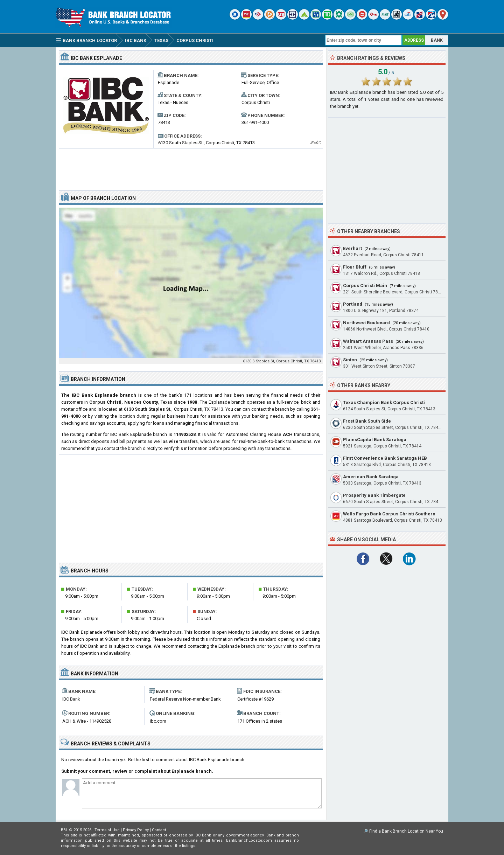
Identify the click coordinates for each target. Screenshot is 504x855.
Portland (353, 304)
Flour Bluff (355, 267)
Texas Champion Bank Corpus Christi (384, 402)
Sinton (350, 360)
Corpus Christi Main (365, 286)
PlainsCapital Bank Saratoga (375, 440)
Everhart (352, 248)
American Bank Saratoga (371, 477)
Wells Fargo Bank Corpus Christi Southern (389, 514)
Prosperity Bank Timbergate (374, 495)
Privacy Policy (136, 830)
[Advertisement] (191, 167)
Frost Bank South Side (367, 421)
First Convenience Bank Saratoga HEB (385, 458)
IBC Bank (71, 699)
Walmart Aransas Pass (368, 341)
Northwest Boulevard (366, 323)
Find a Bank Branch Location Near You (406, 831)
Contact (159, 830)
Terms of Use (107, 830)
